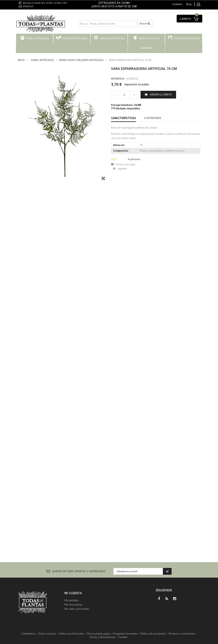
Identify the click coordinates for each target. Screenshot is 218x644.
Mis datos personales (77, 609)
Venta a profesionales (72, 634)
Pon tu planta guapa (99, 634)
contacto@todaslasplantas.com (41, 11)
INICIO (21, 60)
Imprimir (122, 169)
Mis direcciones (73, 605)
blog (189, 4)
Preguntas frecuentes (125, 634)
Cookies (123, 637)
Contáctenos (28, 634)
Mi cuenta (73, 593)
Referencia (118, 79)
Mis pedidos (72, 600)
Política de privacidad (153, 634)
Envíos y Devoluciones (103, 637)
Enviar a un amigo (126, 164)
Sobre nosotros (47, 634)
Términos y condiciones (182, 634)
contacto (177, 4)
